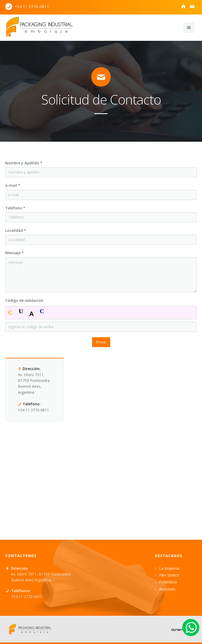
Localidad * (16, 230)
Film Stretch (169, 575)
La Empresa (169, 568)
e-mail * (13, 185)
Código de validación (24, 300)
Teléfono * (15, 208)
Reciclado (167, 589)
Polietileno (168, 582)
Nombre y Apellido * (24, 163)
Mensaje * (14, 253)
